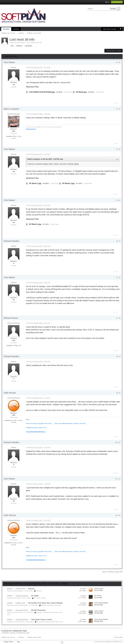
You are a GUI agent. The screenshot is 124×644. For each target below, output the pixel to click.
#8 (118, 356)
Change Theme (8, 642)
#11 (118, 479)
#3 (118, 149)
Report (116, 103)
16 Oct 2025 (98, 590)
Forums (6, 29)
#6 (118, 278)
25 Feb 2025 (99, 605)
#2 (118, 109)
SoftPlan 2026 (20, 589)
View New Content (110, 29)
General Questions (22, 596)
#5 (118, 241)
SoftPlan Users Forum (8, 637)
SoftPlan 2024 (20, 603)
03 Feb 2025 (99, 613)
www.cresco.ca (31, 129)
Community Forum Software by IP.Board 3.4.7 (109, 642)
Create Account (117, 2)
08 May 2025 (99, 621)
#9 (118, 393)
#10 (118, 442)
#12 (118, 515)
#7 (118, 318)
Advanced (122, 9)
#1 (118, 62)
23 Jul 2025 (98, 598)
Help (18, 642)
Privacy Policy (118, 637)
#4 (118, 200)
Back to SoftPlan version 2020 (113, 572)
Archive (16, 29)
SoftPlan (10, 589)
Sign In (107, 2)
